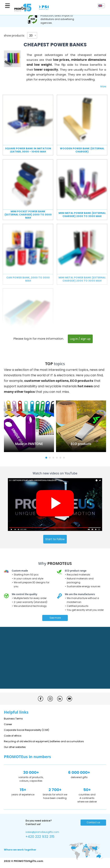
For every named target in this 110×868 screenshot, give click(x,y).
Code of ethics (13, 736)
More (103, 86)
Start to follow (55, 539)
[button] (46, 458)
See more (55, 618)
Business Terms (13, 719)
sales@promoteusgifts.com (42, 832)
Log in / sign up (80, 339)
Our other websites (15, 747)
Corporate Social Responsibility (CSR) (27, 730)
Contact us (93, 822)
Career (8, 724)
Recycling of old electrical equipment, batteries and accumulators (44, 741)
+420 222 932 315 (40, 837)
